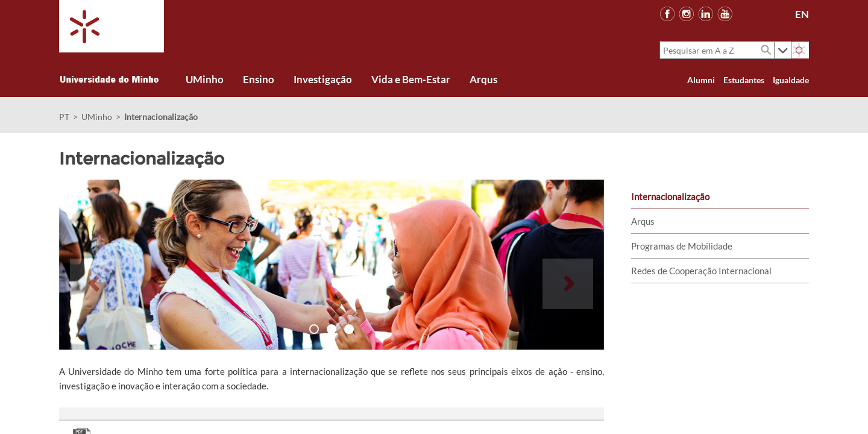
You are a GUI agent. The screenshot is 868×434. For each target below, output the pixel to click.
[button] (95, 265)
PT (64, 117)
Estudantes (744, 80)
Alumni (701, 80)
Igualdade (791, 80)
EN (802, 14)
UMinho (97, 117)
